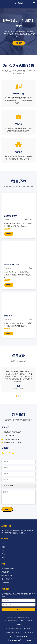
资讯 (3, 554)
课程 (3, 547)
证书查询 (20, 624)
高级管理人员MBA (8, 569)
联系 (3, 557)
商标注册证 (27, 628)
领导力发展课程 (7, 579)
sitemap (28, 640)
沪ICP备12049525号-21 (16, 640)
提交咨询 (7, 509)
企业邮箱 (30, 621)
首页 (3, 543)
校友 (3, 550)
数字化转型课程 (7, 575)
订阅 (19, 609)
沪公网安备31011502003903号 (20, 636)
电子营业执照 (29, 632)
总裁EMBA (5, 572)
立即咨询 (9, 234)
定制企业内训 (6, 583)
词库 (22, 621)
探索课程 (19, 43)
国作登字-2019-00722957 (14, 632)
